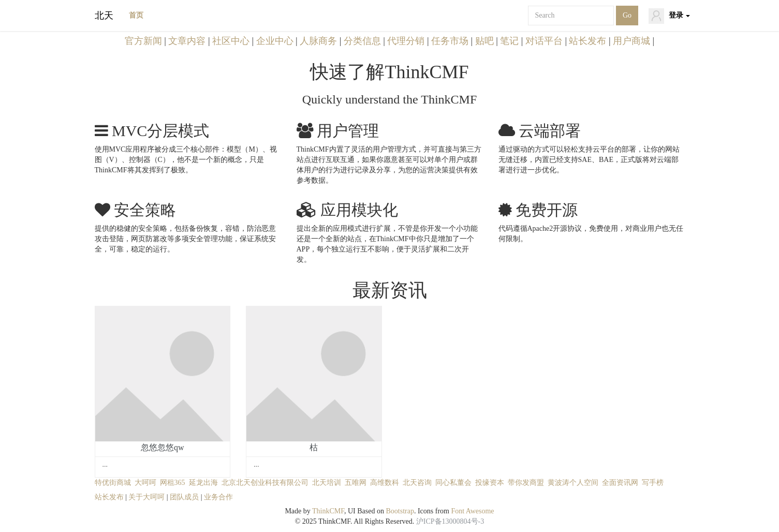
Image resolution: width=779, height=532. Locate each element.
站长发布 (587, 41)
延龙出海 (203, 483)
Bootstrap (400, 511)
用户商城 (631, 41)
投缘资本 (490, 483)
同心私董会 (453, 483)
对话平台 (544, 41)
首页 (136, 15)
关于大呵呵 (146, 497)
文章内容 (187, 41)
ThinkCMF (328, 511)
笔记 (509, 41)
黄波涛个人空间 (573, 483)
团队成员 (184, 497)
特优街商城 (113, 483)
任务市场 (450, 41)
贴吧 (484, 41)
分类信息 (362, 41)
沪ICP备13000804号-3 (450, 521)
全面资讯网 (620, 483)
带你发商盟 (526, 483)
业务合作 (218, 497)
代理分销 (406, 41)
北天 (104, 16)
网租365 (173, 483)
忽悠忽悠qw (163, 447)
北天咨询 (417, 483)
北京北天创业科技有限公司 (265, 483)
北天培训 (327, 483)
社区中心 (231, 41)
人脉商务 (318, 41)
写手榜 (653, 483)
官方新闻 (143, 41)
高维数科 (385, 483)
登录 (669, 16)
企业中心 (275, 41)
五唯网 (356, 483)
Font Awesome (472, 511)
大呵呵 (145, 483)
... (105, 464)
